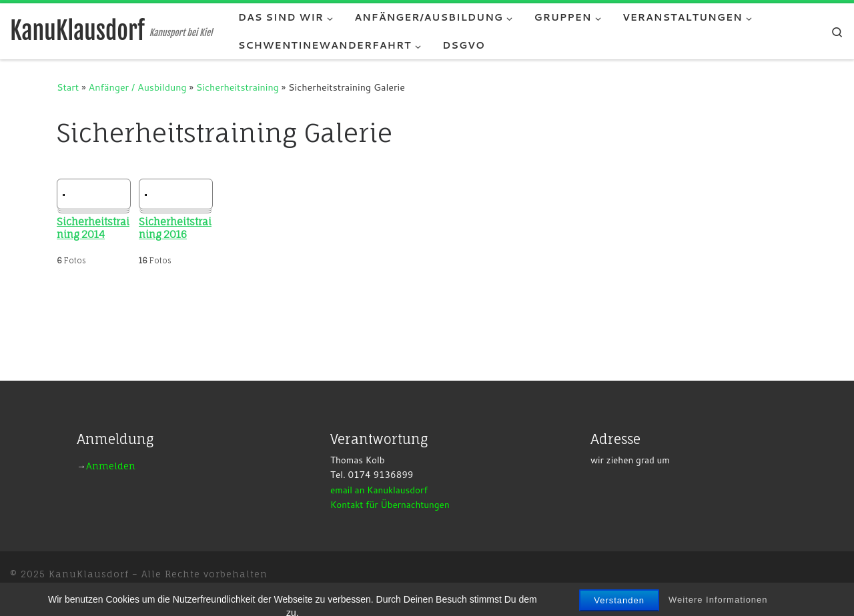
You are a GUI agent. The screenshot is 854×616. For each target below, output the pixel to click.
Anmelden (111, 466)
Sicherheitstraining (238, 87)
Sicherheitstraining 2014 (93, 228)
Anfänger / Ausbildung (138, 87)
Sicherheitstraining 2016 (175, 228)
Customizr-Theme (223, 593)
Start (68, 87)
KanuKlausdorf (89, 574)
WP (83, 593)
